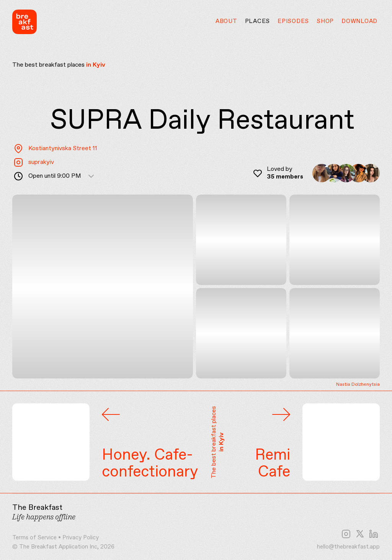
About (226, 21)
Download (359, 21)
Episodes (293, 21)
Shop (325, 21)
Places (258, 21)
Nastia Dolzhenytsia (358, 385)
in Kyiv (96, 65)
